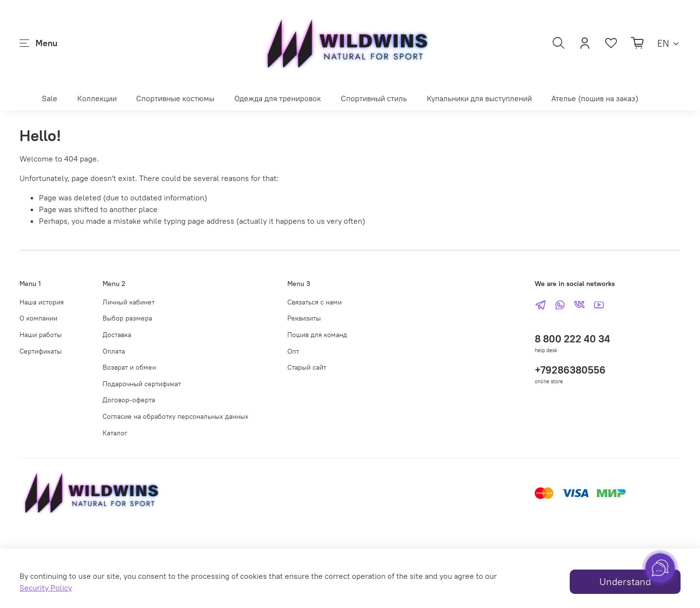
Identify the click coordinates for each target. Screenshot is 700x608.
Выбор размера (127, 318)
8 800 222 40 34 (572, 339)
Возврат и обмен (129, 367)
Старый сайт (307, 367)
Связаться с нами (315, 302)
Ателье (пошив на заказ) (595, 98)
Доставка (117, 335)
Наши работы (41, 335)
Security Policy (46, 588)
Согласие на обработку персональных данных (175, 416)
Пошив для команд (317, 335)
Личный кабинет (129, 302)
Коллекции (97, 98)
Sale (50, 98)
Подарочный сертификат (142, 384)
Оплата (114, 351)
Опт (293, 351)
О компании (38, 318)
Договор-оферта (129, 400)
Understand (625, 581)
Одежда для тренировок (278, 98)
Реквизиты (304, 318)
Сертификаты (41, 351)
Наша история (42, 302)
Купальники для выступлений (479, 98)
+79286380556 (570, 370)
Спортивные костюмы (175, 98)
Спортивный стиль (374, 98)
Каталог (115, 433)
